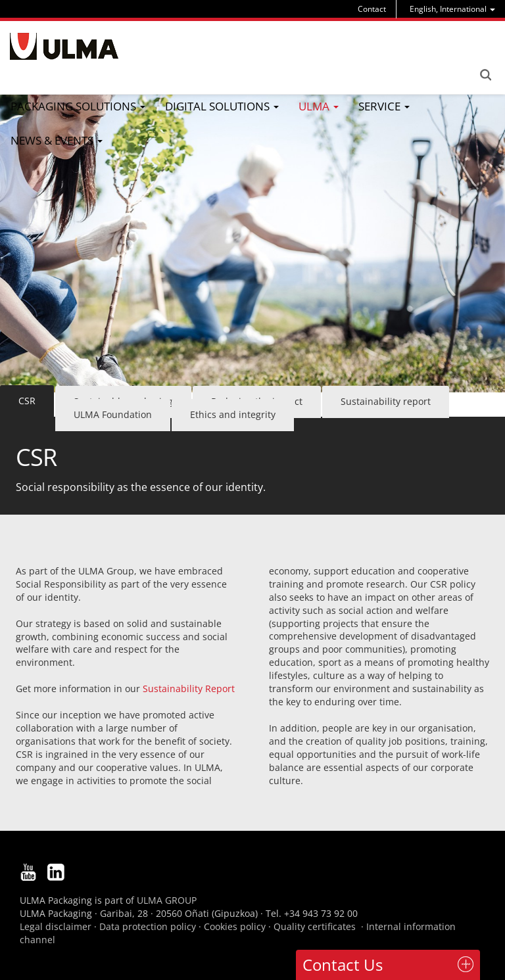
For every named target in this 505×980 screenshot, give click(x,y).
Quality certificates (315, 926)
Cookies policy (235, 926)
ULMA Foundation (113, 414)
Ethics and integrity (233, 414)
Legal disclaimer (56, 926)
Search (485, 75)
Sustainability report (386, 401)
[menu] (452, 9)
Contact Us (343, 965)
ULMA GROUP (167, 900)
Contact (372, 9)
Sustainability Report (187, 688)
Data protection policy (148, 926)
